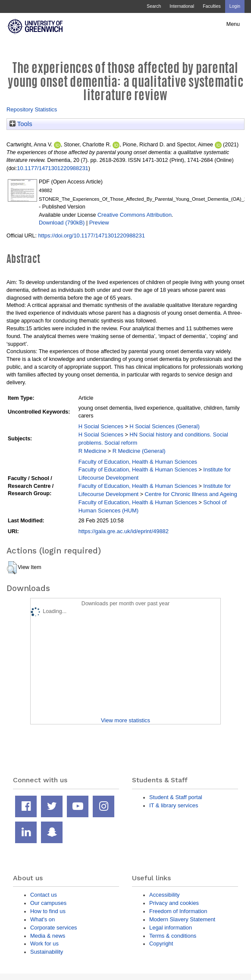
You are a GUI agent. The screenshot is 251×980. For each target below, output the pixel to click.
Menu (233, 24)
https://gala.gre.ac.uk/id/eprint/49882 (124, 531)
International (182, 6)
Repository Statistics (32, 109)
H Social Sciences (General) (165, 426)
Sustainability (47, 952)
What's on (42, 919)
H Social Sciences (101, 426)
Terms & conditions (173, 936)
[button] (12, 568)
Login (235, 6)
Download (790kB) (62, 223)
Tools (21, 124)
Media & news (48, 936)
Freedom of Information (178, 911)
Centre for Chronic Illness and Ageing (191, 494)
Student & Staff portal (176, 797)
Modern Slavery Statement (182, 919)
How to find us (48, 911)
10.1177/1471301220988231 (52, 168)
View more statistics (125, 720)
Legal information (171, 928)
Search (154, 6)
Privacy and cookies (174, 903)
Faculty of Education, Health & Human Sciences (138, 462)
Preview (99, 223)
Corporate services (54, 928)
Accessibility (164, 895)
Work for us (44, 944)
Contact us (44, 895)
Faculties (212, 6)
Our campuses (48, 903)
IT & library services (174, 805)
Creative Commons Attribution (135, 215)
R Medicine (93, 451)
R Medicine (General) (139, 451)
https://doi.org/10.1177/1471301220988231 (91, 236)
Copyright (161, 944)
